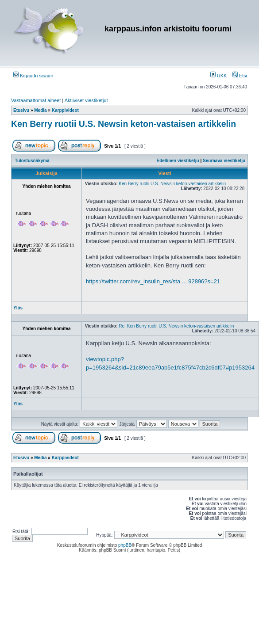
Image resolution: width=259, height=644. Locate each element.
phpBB (125, 545)
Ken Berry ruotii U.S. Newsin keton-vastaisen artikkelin (124, 124)
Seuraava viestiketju (224, 161)
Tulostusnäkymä (32, 161)
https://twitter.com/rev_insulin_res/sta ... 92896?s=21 (153, 281)
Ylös (18, 308)
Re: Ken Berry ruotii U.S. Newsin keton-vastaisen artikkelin (176, 326)
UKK (219, 76)
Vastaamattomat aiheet (36, 100)
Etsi (240, 76)
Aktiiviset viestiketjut (86, 100)
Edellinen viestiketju (178, 161)
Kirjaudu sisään (33, 76)
